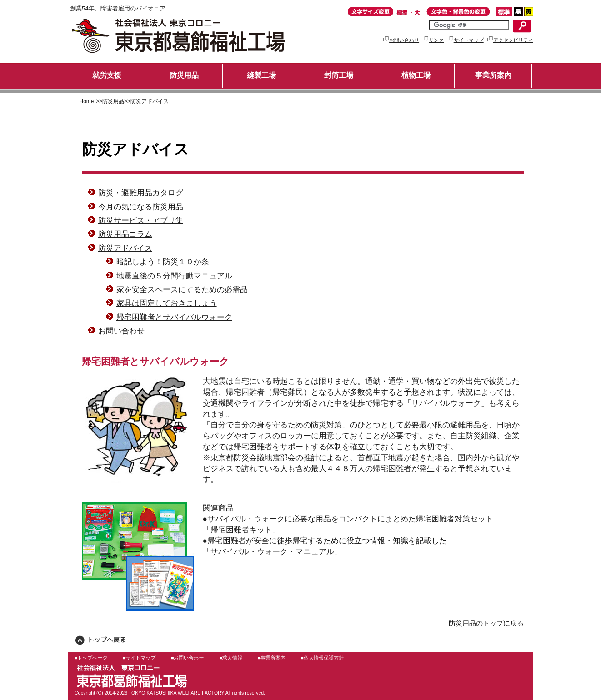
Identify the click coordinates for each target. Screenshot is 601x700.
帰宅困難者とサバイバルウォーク (174, 317)
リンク (433, 40)
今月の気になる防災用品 (141, 207)
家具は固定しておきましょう (167, 303)
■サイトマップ (139, 658)
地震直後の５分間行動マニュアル (174, 276)
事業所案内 (493, 75)
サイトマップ (465, 40)
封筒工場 (339, 75)
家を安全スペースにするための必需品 (182, 289)
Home (87, 101)
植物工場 (416, 75)
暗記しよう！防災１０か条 (163, 262)
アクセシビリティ (510, 40)
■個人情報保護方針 (322, 658)
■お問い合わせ (187, 658)
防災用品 (184, 75)
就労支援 (107, 75)
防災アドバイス (125, 248)
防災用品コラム (125, 234)
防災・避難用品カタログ (141, 193)
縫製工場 (261, 75)
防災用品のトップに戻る (486, 623)
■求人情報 (230, 658)
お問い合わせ (401, 40)
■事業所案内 (271, 658)
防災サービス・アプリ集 (141, 220)
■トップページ (91, 658)
